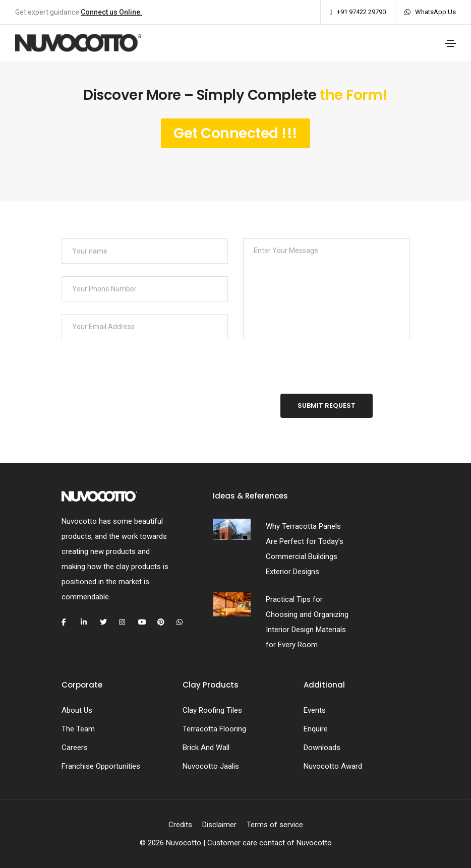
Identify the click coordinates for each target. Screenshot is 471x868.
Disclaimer (219, 825)
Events (315, 710)
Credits (180, 825)
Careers (75, 748)
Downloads (322, 748)
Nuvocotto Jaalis (211, 766)
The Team (78, 729)
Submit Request (327, 406)
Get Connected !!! (236, 133)
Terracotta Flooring (214, 729)
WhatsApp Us (435, 12)
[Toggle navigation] (450, 43)
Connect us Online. (111, 12)
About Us (77, 710)
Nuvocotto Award (333, 766)
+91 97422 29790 (361, 12)
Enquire (316, 729)
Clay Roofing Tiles (212, 710)
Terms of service (275, 825)
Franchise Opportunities (101, 766)
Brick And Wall (206, 748)
